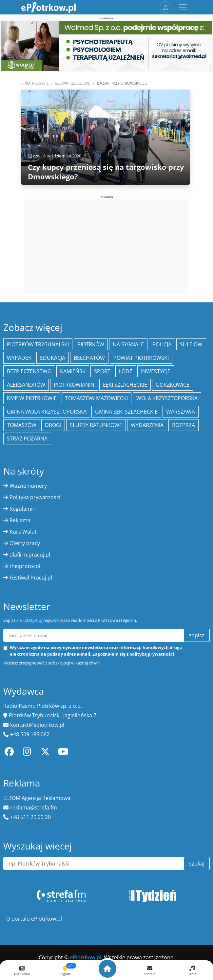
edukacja (53, 358)
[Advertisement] (106, 246)
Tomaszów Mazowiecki (97, 398)
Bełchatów (89, 358)
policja (162, 344)
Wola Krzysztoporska (167, 398)
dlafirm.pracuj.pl (30, 555)
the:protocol (25, 566)
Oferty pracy (25, 543)
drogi (53, 425)
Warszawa (181, 412)
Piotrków (91, 344)
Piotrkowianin (74, 385)
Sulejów (191, 344)
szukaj (197, 864)
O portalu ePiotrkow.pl (34, 919)
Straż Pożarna (27, 439)
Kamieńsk (73, 371)
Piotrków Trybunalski (38, 344)
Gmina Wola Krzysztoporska (47, 412)
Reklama (20, 520)
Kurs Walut (23, 532)
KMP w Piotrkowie (32, 398)
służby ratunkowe (96, 425)
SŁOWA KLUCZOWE (73, 83)
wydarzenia (147, 425)
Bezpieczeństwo (29, 371)
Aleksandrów (26, 385)
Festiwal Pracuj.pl (31, 578)
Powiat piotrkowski (141, 358)
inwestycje (156, 371)
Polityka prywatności (35, 497)
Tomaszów (22, 425)
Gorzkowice (173, 385)
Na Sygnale (128, 344)
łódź (126, 371)
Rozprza (184, 425)
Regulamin (23, 509)
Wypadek (19, 358)
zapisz (197, 635)
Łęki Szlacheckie (125, 385)
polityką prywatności (152, 654)
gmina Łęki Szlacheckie (126, 412)
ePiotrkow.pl (35, 83)
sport (102, 371)
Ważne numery (28, 486)
